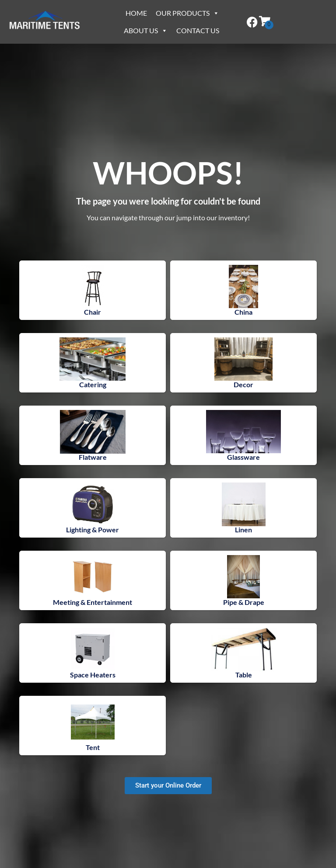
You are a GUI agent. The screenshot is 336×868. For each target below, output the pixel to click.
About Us (146, 30)
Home (136, 13)
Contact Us (198, 30)
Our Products (187, 13)
